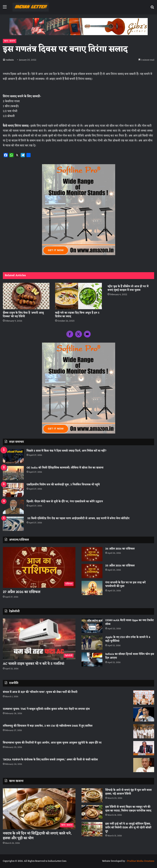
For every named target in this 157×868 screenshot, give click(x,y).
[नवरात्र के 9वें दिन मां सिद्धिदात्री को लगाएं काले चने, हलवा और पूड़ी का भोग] (39, 809)
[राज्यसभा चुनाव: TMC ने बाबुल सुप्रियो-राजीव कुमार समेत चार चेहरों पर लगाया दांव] (144, 714)
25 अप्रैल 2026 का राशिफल (120, 566)
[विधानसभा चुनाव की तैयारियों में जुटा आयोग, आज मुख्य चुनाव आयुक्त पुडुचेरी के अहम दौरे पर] (144, 748)
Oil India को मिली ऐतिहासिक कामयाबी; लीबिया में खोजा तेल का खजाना (65, 468)
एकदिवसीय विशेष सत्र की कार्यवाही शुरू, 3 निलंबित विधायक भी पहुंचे (63, 485)
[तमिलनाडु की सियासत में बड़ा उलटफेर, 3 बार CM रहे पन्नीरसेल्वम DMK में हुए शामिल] (144, 731)
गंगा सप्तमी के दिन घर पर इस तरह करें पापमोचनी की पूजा (125, 585)
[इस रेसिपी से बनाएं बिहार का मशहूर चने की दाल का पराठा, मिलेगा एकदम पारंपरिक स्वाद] (92, 812)
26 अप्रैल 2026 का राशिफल (120, 549)
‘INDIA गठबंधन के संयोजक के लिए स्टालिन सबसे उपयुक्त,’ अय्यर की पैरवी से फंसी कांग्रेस (50, 760)
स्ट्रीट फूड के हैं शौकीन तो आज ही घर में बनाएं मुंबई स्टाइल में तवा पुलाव (128, 288)
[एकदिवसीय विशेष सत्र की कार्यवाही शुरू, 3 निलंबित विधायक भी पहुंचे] (13, 490)
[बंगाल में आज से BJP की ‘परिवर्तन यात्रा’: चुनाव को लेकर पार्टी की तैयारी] (144, 697)
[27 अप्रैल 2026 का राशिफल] (39, 568)
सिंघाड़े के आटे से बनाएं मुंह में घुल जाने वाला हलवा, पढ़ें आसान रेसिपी (128, 792)
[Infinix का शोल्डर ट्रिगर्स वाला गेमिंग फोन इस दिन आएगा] (92, 659)
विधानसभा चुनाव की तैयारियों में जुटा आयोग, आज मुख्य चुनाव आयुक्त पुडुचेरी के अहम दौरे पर (52, 743)
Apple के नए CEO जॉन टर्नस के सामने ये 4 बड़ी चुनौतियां (128, 639)
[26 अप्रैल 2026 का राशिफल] (92, 554)
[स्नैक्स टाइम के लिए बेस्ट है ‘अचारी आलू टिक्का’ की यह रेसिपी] (26, 296)
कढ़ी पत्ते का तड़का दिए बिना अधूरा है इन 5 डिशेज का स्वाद (77, 315)
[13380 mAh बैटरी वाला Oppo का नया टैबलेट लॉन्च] (92, 626)
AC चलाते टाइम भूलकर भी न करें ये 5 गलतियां (34, 664)
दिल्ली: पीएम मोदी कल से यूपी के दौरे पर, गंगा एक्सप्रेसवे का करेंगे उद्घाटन (65, 502)
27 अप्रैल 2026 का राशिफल (22, 592)
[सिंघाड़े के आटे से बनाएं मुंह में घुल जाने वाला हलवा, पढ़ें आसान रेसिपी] (92, 795)
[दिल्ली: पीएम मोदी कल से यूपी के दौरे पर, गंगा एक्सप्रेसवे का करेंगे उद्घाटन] (13, 507)
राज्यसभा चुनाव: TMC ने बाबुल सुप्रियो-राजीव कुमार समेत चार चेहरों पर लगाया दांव (46, 709)
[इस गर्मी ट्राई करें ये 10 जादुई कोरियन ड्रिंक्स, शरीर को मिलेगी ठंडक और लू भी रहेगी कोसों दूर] (92, 829)
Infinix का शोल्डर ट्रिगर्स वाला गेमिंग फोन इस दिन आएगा (130, 656)
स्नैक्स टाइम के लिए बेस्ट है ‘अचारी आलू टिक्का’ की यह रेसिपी (23, 315)
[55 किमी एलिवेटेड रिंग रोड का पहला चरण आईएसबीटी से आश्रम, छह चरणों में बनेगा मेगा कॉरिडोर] (13, 524)
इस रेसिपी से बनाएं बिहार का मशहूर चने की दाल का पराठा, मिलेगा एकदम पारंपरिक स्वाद (128, 809)
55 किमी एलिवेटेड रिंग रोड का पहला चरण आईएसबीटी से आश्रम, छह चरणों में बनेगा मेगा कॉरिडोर (78, 518)
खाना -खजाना (10, 41)
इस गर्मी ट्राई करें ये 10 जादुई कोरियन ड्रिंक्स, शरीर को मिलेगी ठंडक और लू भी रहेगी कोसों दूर (128, 828)
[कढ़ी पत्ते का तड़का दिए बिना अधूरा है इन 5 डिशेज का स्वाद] (78, 296)
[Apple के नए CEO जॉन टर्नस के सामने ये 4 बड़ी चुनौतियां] (92, 643)
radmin (10, 60)
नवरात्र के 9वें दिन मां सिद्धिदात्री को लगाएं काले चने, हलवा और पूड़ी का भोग (37, 836)
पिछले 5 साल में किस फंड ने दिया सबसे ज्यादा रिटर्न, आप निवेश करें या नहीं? (67, 451)
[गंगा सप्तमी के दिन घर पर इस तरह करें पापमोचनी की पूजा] (92, 588)
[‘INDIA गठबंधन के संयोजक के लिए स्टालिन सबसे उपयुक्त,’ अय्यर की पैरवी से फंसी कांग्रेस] (144, 765)
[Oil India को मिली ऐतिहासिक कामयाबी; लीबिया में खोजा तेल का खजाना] (13, 473)
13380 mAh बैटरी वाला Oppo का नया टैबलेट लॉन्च (130, 622)
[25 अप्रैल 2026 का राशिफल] (92, 571)
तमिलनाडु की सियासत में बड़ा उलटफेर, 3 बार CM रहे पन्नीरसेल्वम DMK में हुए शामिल (48, 726)
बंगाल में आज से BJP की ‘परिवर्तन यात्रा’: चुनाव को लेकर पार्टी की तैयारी (40, 692)
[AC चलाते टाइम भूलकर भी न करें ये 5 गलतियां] (39, 639)
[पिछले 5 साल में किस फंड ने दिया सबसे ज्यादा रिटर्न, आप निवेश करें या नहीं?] (13, 456)
